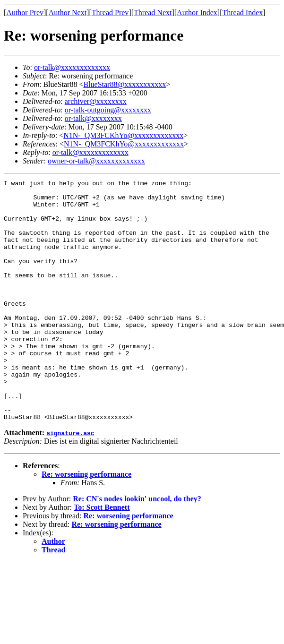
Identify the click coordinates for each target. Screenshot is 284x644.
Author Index (197, 13)
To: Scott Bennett (102, 555)
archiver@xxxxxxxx (96, 101)
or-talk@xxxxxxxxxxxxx (72, 67)
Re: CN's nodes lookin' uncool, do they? (137, 547)
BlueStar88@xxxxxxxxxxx (125, 84)
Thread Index (243, 13)
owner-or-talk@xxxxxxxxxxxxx (96, 161)
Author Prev (25, 13)
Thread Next (153, 13)
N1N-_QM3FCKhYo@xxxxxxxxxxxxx (123, 135)
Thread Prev (110, 13)
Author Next (68, 13)
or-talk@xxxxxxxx (93, 118)
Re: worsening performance (86, 522)
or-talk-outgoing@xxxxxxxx (108, 110)
